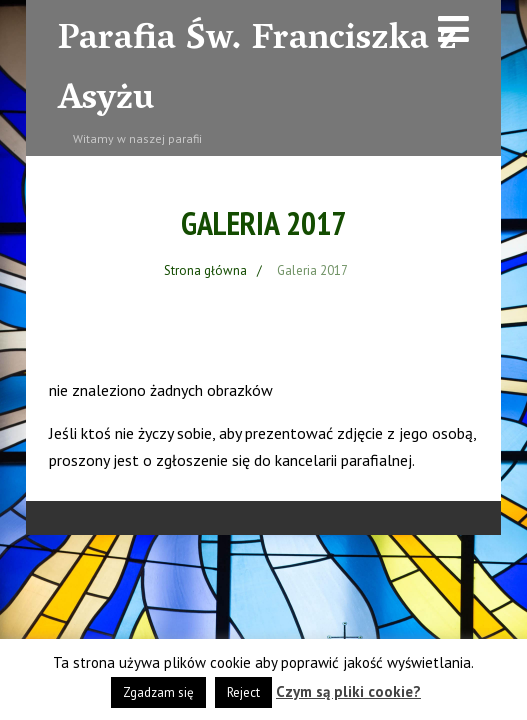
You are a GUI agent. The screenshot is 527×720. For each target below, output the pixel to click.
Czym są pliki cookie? (348, 691)
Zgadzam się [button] (158, 692)
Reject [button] (243, 692)
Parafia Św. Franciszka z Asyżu (257, 71)
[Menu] (453, 28)
